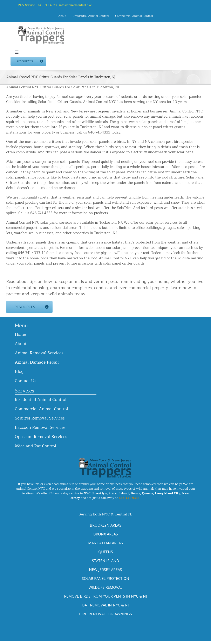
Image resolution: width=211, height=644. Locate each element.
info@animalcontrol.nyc (75, 5)
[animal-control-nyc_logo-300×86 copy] (41, 28)
